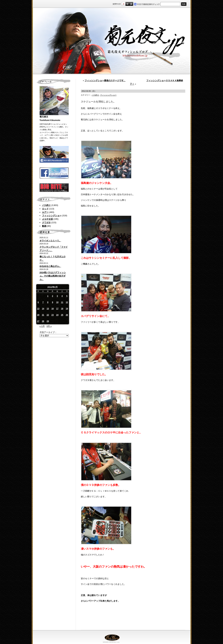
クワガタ (46, 223)
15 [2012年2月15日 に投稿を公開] (48, 309)
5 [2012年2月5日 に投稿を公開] (67, 296)
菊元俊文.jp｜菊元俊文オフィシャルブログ (112, 41)
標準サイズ (123, 4)
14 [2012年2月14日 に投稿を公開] (43, 309)
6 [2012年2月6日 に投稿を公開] (38, 302)
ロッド (45, 209)
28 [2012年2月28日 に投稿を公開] (43, 321)
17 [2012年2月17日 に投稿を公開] (57, 309)
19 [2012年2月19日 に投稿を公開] (67, 309)
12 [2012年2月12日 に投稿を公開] (67, 302)
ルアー (45, 212)
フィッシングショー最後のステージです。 (105, 80)
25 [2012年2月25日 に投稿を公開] (62, 315)
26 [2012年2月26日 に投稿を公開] (67, 315)
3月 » (49, 326)
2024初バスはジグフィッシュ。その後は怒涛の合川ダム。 (53, 276)
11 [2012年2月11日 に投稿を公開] (62, 302)
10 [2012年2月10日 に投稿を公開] (57, 302)
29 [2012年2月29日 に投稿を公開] (48, 321)
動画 (44, 226)
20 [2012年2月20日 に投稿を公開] (38, 315)
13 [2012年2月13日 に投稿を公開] (38, 309)
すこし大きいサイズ (127, 4)
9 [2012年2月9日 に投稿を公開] (53, 302)
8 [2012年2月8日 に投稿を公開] (48, 302)
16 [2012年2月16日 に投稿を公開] (52, 309)
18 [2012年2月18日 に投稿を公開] (62, 309)
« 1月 (42, 326)
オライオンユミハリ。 (50, 241)
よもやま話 (47, 219)
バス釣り (46, 205)
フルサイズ (131, 4)
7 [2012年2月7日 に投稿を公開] (43, 302)
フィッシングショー (52, 216)
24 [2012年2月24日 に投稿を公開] (57, 315)
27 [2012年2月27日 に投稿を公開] (38, 321)
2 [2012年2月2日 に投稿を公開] (53, 296)
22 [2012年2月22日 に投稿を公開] (48, 315)
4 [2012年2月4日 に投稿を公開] (62, 296)
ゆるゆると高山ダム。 (50, 266)
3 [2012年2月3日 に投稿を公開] (57, 296)
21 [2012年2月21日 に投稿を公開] (43, 315)
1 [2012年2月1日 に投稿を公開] (48, 296)
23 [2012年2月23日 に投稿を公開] (52, 315)
